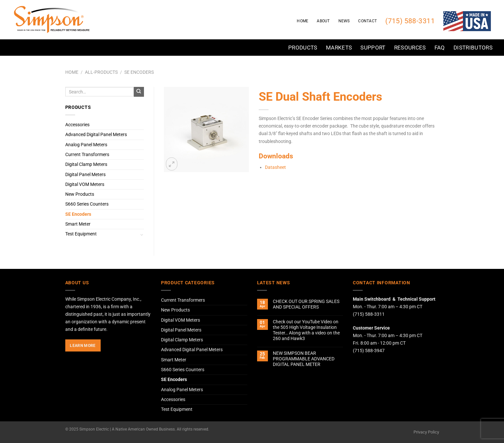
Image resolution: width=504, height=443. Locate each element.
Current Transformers (87, 155)
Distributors (473, 48)
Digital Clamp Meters (86, 164)
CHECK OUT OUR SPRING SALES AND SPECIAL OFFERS (306, 304)
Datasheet (275, 167)
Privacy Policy (426, 432)
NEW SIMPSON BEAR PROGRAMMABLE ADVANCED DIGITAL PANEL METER (304, 359)
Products (303, 48)
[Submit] (139, 92)
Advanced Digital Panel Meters (96, 135)
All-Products (101, 72)
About (323, 21)
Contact (367, 21)
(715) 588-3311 (410, 21)
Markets (339, 48)
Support (373, 48)
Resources (410, 48)
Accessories (77, 125)
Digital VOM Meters (85, 184)
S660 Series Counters (87, 204)
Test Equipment (81, 234)
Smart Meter (78, 224)
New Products (80, 194)
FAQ (440, 48)
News (344, 21)
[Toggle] (142, 234)
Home (302, 21)
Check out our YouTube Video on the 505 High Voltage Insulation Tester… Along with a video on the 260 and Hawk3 (306, 330)
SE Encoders (139, 72)
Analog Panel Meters (86, 145)
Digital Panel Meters (85, 175)
